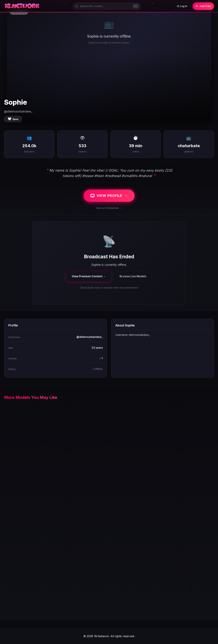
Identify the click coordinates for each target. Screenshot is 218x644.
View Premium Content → (89, 276)
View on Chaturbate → (109, 208)
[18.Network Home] (22, 6)
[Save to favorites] (13, 119)
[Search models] (107, 6)
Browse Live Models (133, 276)
